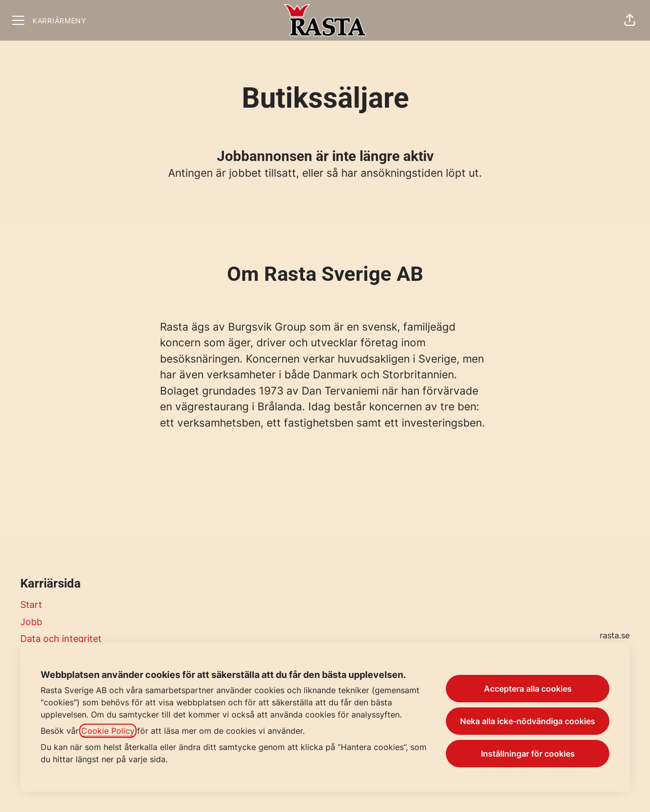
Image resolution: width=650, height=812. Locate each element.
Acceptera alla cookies (528, 689)
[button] (630, 20)
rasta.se (615, 635)
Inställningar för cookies (528, 754)
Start (31, 605)
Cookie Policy (108, 731)
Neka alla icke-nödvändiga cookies (528, 721)
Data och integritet (61, 639)
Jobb (31, 622)
